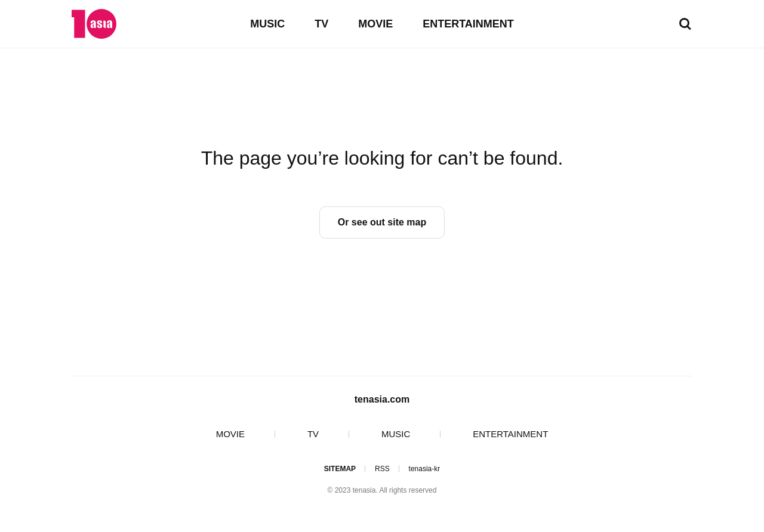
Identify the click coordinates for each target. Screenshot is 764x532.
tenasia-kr (425, 469)
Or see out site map (382, 222)
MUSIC (267, 24)
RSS (382, 469)
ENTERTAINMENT (468, 24)
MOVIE (375, 24)
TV (321, 24)
